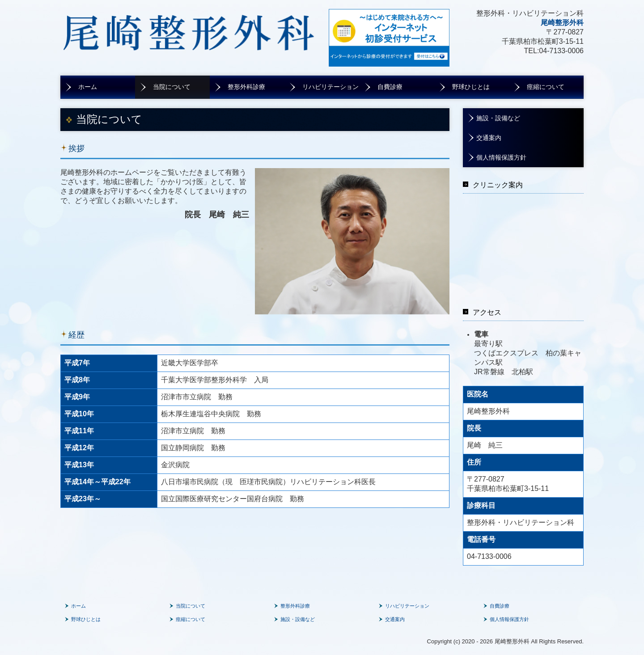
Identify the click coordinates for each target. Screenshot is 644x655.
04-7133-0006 (561, 51)
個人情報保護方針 (501, 158)
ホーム (88, 87)
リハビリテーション (330, 87)
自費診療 (390, 87)
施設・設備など (498, 118)
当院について (172, 87)
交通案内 (489, 138)
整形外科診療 (246, 87)
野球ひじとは (471, 87)
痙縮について (546, 87)
